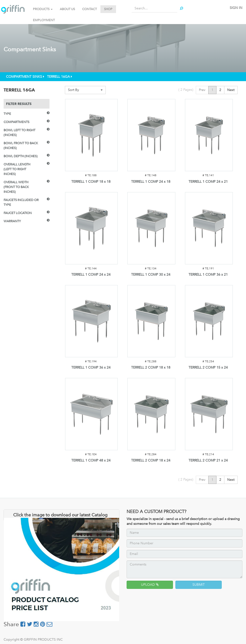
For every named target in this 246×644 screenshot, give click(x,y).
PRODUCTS (43, 9)
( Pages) (186, 90)
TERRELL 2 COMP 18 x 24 (151, 460)
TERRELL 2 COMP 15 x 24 (208, 368)
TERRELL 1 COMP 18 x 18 (91, 182)
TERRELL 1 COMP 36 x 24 (91, 368)
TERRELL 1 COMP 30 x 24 (151, 275)
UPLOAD (150, 585)
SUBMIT (199, 585)
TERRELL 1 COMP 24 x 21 (208, 182)
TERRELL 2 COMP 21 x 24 (208, 460)
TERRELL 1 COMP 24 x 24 (91, 275)
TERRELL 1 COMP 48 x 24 (91, 460)
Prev (202, 90)
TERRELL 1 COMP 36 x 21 (208, 275)
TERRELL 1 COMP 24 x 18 (151, 182)
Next (231, 90)
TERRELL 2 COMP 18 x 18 (151, 368)
